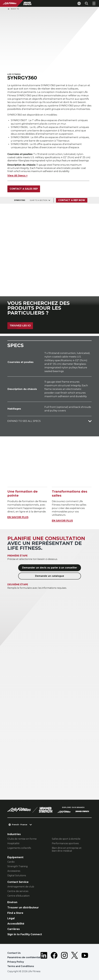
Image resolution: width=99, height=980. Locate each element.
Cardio (11, 862)
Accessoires (14, 871)
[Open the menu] (94, 3)
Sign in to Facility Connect (25, 934)
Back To (13, 9)
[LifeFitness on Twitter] (75, 960)
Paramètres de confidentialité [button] (25, 957)
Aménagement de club (21, 887)
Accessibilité (16, 924)
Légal (11, 918)
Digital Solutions (17, 876)
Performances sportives (65, 843)
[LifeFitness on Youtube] (85, 960)
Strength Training (18, 866)
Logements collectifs (19, 848)
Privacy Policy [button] (16, 962)
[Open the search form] (87, 3)
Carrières (14, 929)
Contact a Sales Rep (24, 189)
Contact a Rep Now (72, 200)
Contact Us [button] (14, 953)
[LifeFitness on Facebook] (54, 960)
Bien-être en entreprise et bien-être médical (67, 849)
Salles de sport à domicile (66, 839)
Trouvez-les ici (20, 326)
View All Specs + (17, 176)
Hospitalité (13, 843)
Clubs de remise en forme (22, 839)
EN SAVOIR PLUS (18, 517)
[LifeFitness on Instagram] (64, 960)
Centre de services (18, 891)
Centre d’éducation (18, 896)
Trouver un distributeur (23, 907)
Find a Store (15, 913)
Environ (12, 902)
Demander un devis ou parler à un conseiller (50, 568)
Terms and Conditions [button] (21, 966)
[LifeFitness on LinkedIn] (44, 960)
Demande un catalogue (50, 576)
